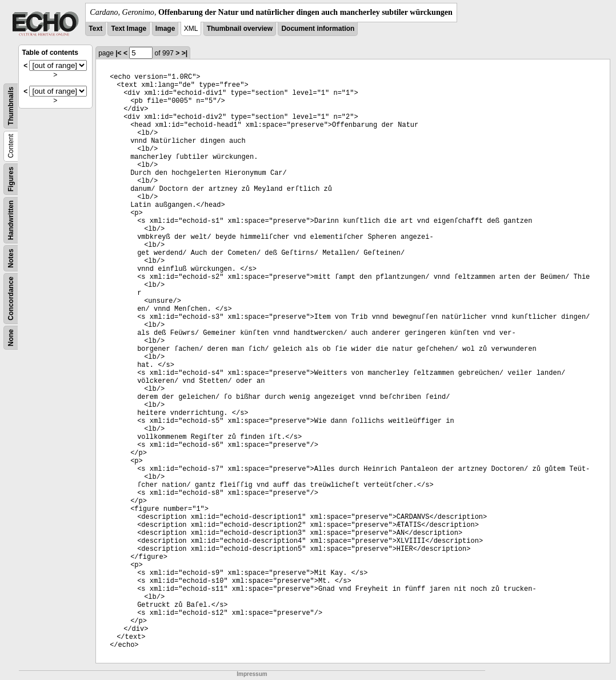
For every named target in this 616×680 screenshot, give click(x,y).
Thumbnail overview (240, 29)
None (11, 338)
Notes (11, 258)
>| (185, 53)
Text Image (129, 29)
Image (165, 29)
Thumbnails (11, 106)
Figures (11, 179)
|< (118, 53)
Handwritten (11, 220)
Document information (318, 29)
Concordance (11, 299)
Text (95, 29)
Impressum (252, 674)
